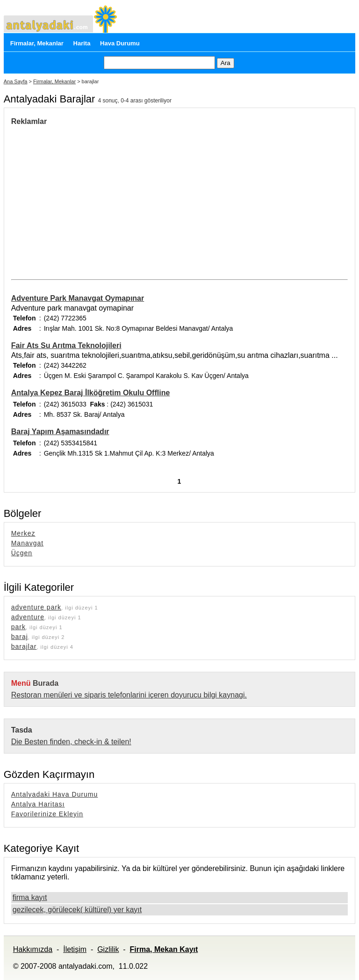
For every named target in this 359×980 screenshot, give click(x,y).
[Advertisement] (90, 196)
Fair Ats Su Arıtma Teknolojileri (66, 345)
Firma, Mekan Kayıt (164, 949)
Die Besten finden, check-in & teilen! (71, 742)
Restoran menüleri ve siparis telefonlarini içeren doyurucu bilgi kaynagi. (129, 695)
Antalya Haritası (38, 804)
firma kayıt (30, 897)
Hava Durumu (120, 43)
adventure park (36, 607)
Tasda (22, 730)
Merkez (23, 533)
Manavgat (27, 543)
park (18, 627)
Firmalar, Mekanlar (37, 43)
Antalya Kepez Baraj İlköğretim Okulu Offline (91, 393)
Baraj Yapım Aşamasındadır (60, 432)
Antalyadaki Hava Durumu (55, 794)
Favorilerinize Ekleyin (47, 814)
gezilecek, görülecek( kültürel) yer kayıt (77, 910)
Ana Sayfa (16, 81)
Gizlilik (108, 949)
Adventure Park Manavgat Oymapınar (78, 298)
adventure (28, 617)
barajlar (24, 646)
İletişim (75, 949)
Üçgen (22, 553)
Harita (82, 43)
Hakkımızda (33, 949)
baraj (20, 637)
